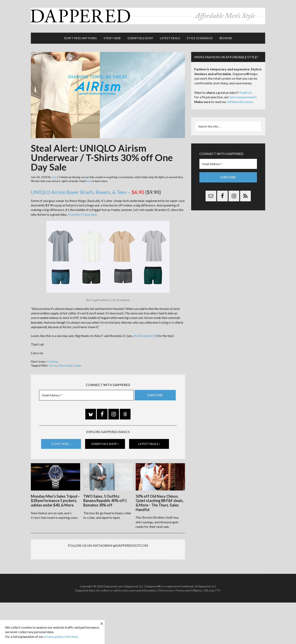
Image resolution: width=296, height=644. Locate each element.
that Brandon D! (145, 334)
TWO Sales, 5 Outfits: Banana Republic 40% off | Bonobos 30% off (105, 498)
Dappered (148, 15)
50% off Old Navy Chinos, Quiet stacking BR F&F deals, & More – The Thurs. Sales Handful (160, 500)
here (89, 179)
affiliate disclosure (240, 100)
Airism (53, 364)
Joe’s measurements (243, 95)
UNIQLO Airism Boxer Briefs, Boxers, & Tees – (87, 190)
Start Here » (61, 442)
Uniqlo (77, 364)
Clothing (52, 359)
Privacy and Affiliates (189, 632)
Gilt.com (209, 632)
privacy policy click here (61, 637)
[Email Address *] (86, 393)
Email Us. (246, 91)
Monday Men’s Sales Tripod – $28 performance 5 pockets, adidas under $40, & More (55, 498)
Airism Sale (65, 364)
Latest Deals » (149, 442)
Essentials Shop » (105, 442)
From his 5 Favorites (82, 213)
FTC (218, 632)
